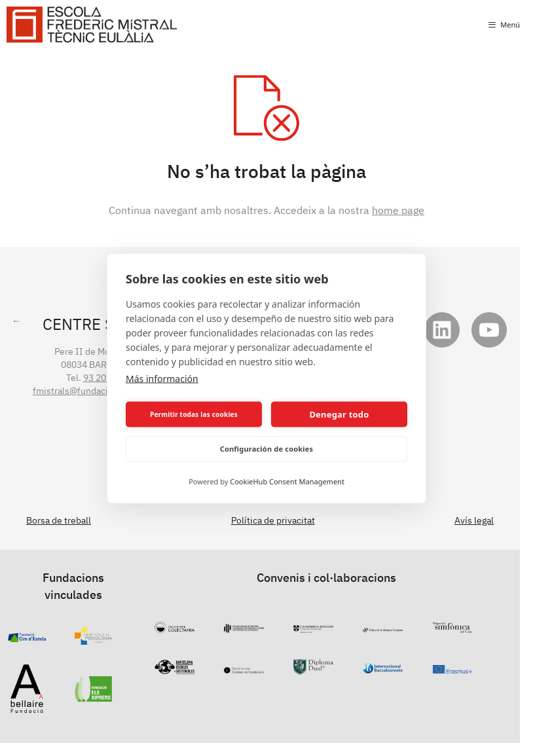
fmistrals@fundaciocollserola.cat (101, 391)
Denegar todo (339, 414)
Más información (162, 378)
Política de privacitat (273, 520)
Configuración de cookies (267, 449)
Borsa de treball (59, 520)
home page (398, 210)
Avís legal (474, 520)
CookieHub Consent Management (287, 481)
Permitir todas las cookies (194, 414)
